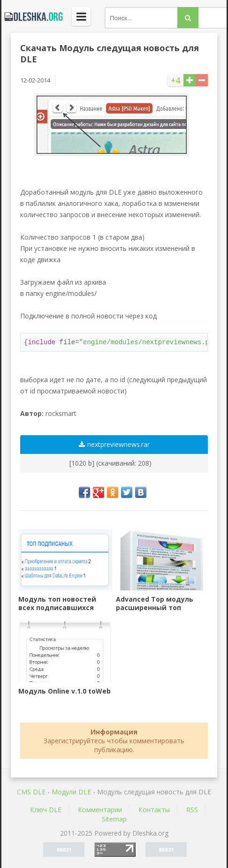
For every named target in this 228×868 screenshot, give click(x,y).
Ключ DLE (46, 810)
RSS (192, 810)
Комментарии (100, 810)
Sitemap (114, 819)
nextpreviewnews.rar (114, 444)
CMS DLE (31, 792)
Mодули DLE (71, 792)
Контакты (154, 810)
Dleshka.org (32, 16)
